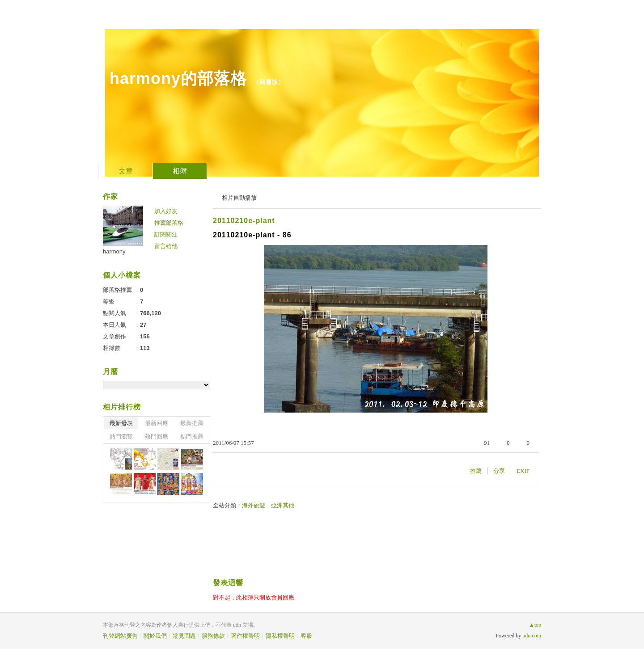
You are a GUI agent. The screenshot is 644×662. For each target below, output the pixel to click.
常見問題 (184, 636)
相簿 (180, 171)
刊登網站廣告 (120, 636)
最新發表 (121, 423)
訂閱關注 (166, 234)
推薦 (476, 471)
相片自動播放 (239, 198)
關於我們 (155, 636)
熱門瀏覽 (121, 436)
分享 (499, 471)
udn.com (532, 636)
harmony (114, 251)
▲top (535, 625)
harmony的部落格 (178, 78)
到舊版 (269, 82)
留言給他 (166, 246)
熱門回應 (157, 436)
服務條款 (213, 636)
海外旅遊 (254, 505)
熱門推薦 (192, 436)
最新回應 (157, 423)
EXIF (523, 471)
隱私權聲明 (280, 636)
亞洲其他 (283, 505)
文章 (126, 171)
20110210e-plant (244, 221)
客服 (306, 636)
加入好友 (166, 211)
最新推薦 (192, 423)
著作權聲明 (245, 636)
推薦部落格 (169, 223)
